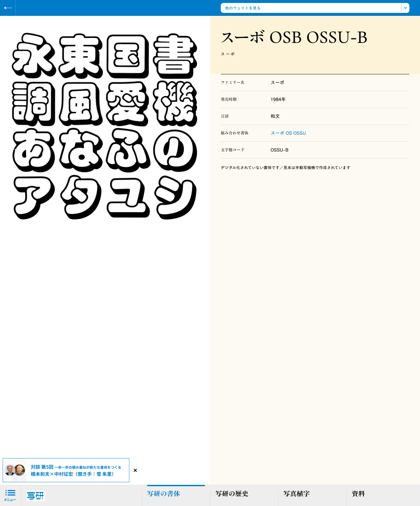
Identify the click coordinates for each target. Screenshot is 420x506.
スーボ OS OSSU (288, 133)
